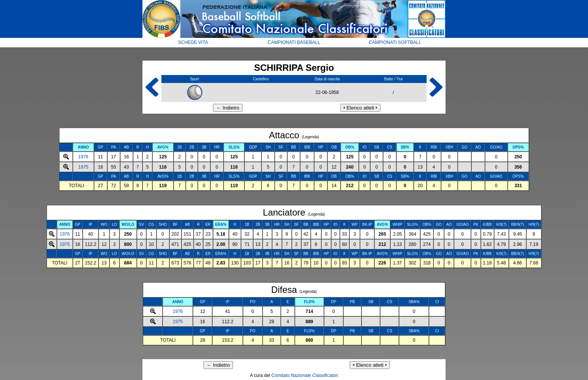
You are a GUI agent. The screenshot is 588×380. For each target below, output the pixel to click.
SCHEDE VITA (193, 42)
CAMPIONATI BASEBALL (294, 42)
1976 (84, 157)
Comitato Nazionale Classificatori (305, 375)
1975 (84, 167)
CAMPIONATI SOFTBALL (395, 42)
